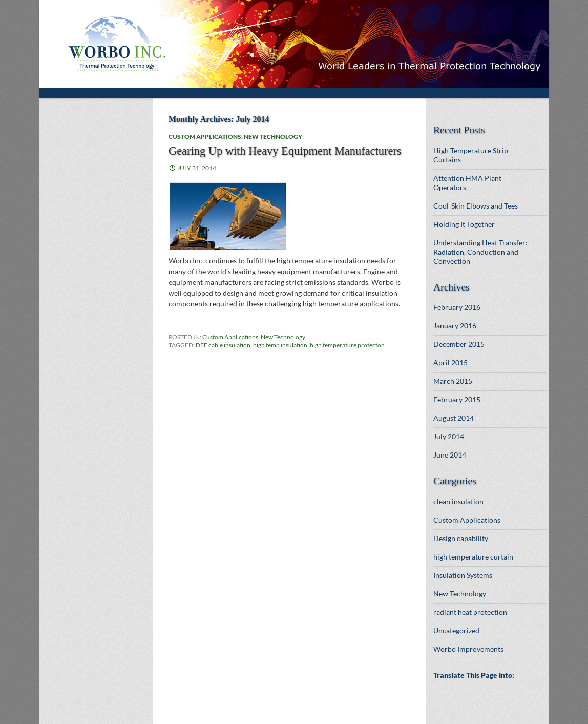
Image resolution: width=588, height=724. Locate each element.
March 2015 (453, 381)
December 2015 (459, 344)
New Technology (273, 137)
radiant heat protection (470, 612)
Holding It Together (464, 224)
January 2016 (455, 326)
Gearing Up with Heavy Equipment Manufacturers (285, 151)
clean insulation (458, 501)
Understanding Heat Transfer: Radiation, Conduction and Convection (480, 252)
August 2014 (454, 418)
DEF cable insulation (223, 345)
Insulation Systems (463, 575)
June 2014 (450, 455)
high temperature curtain (473, 557)
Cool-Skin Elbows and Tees (476, 206)
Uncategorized (456, 630)
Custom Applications (205, 137)
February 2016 (457, 307)
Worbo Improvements (468, 649)
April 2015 (450, 363)
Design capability (461, 538)
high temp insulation (280, 345)
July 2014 (449, 436)
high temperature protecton (347, 345)
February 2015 (457, 399)
